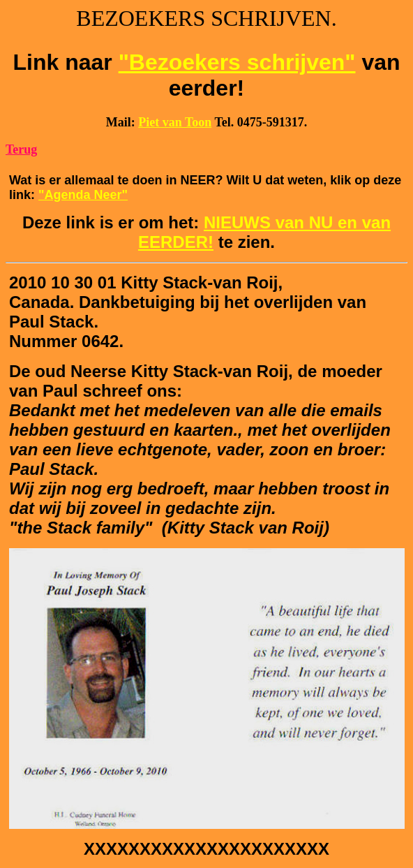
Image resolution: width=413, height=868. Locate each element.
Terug (21, 149)
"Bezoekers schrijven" (237, 62)
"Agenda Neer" (83, 195)
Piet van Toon (175, 122)
